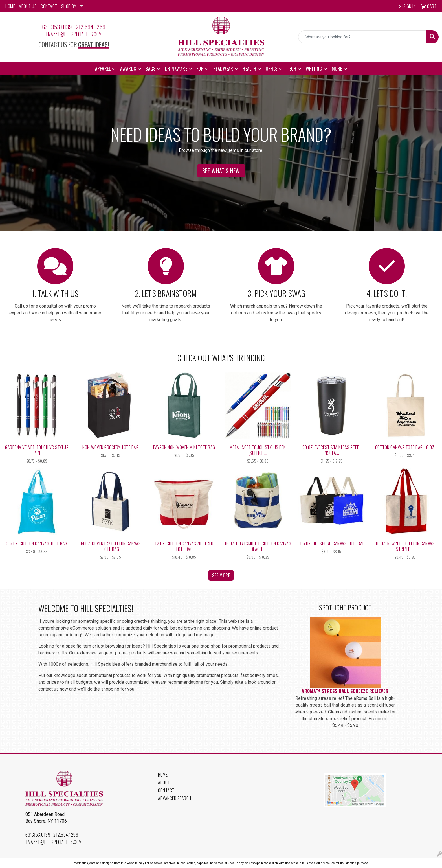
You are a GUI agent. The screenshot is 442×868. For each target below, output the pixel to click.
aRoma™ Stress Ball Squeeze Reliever (345, 691)
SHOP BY (69, 6)
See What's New (221, 171)
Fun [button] (200, 69)
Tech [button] (292, 69)
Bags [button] (150, 69)
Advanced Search (175, 798)
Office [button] (272, 69)
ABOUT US (28, 6)
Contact (166, 790)
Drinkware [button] (176, 69)
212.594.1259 (91, 27)
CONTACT (49, 6)
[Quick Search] (362, 37)
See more (221, 575)
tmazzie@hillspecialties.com (74, 34)
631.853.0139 (57, 27)
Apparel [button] (103, 69)
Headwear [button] (223, 69)
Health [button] (249, 69)
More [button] (337, 69)
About (164, 782)
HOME (10, 6)
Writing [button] (314, 69)
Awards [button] (128, 69)
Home (163, 775)
